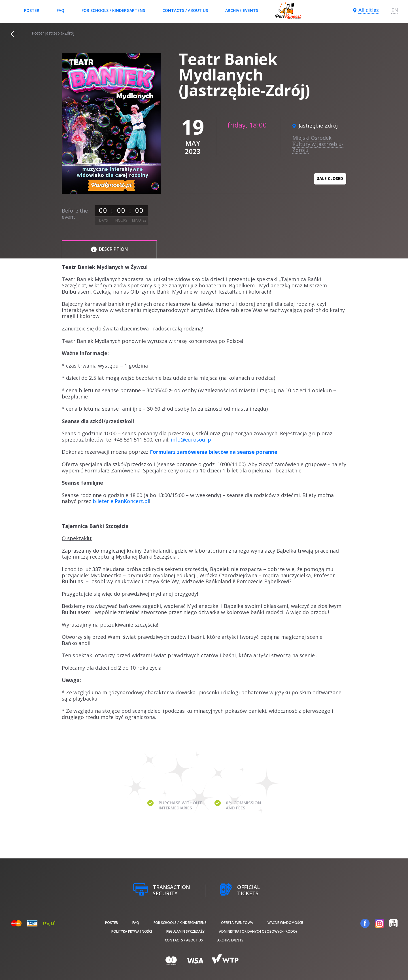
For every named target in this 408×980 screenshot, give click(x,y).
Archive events (242, 10)
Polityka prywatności (132, 931)
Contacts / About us (185, 10)
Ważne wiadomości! (285, 923)
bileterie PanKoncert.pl (121, 501)
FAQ (60, 10)
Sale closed (330, 178)
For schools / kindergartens (113, 10)
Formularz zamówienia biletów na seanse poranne (214, 452)
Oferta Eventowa (237, 923)
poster (32, 10)
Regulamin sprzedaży (185, 931)
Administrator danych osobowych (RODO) (258, 931)
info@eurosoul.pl (192, 440)
